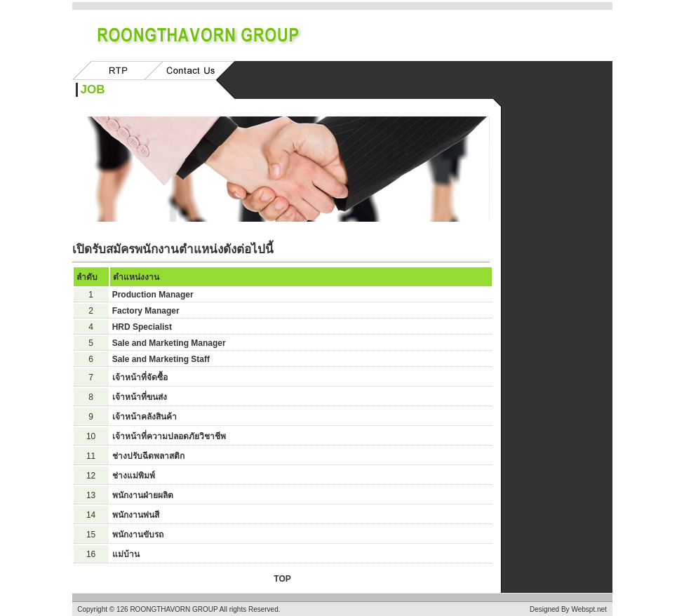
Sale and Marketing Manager (169, 343)
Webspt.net (589, 609)
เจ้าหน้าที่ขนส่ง (140, 397)
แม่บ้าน (126, 554)
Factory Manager (146, 311)
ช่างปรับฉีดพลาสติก (148, 456)
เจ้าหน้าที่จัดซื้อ (140, 377)
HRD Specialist (142, 327)
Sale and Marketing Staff (161, 359)
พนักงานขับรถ (138, 535)
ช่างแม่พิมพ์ (134, 476)
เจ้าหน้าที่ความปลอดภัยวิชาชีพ (169, 436)
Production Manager (153, 295)
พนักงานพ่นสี (136, 515)
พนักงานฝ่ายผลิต (143, 495)
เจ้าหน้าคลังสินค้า (145, 417)
